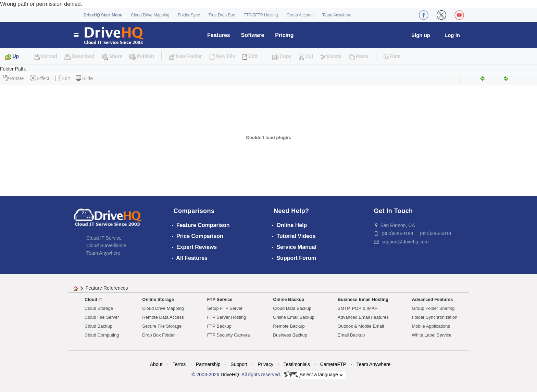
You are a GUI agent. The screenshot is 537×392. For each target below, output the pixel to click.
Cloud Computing (102, 335)
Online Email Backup (294, 317)
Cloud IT (93, 299)
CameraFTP (333, 364)
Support (239, 364)
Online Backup (289, 299)
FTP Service (220, 299)
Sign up (421, 35)
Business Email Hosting (363, 299)
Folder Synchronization (435, 317)
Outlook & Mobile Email (361, 326)
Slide (84, 78)
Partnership (208, 364)
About (156, 364)
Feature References (107, 288)
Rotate (13, 78)
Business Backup (290, 335)
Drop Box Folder (158, 335)
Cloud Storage (99, 308)
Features (219, 35)
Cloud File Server (102, 317)
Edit (63, 78)
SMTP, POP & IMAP (358, 308)
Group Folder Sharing (433, 308)
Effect (40, 78)
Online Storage (158, 299)
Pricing (284, 35)
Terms (179, 364)
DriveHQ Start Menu (103, 15)
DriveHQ (230, 375)
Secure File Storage (162, 326)
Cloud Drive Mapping (150, 15)
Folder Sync (189, 15)
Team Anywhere (337, 15)
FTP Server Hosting (227, 317)
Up (16, 56)
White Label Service (432, 335)
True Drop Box (222, 15)
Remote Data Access (163, 317)
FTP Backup (219, 326)
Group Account (300, 15)
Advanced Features (433, 299)
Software (253, 35)
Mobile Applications (431, 326)
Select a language (314, 375)
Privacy (265, 364)
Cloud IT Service (104, 238)
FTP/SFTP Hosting (261, 15)
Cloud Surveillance (106, 245)
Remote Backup (289, 326)
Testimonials (297, 364)
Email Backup (351, 335)
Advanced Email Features (363, 317)
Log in (452, 35)
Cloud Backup (98, 326)
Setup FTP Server (225, 308)
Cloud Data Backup (292, 308)
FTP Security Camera (229, 335)
